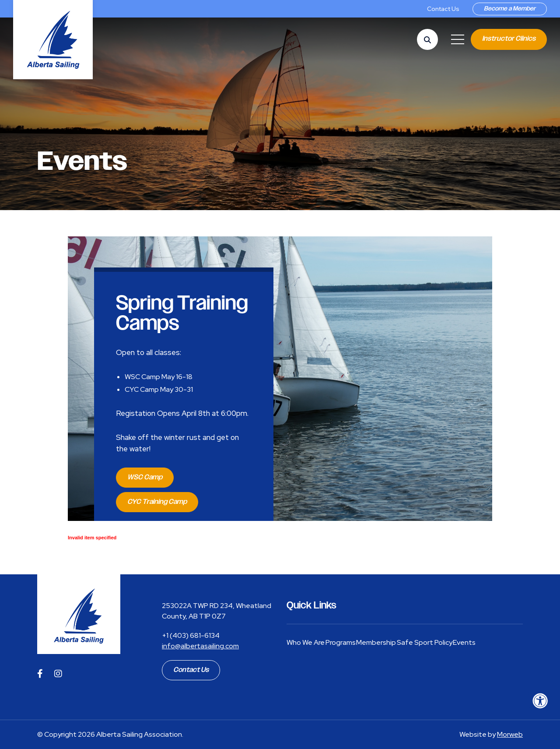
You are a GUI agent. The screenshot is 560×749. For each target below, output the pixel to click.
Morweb (510, 734)
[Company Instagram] (58, 674)
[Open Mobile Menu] (458, 39)
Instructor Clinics (509, 39)
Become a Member (510, 9)
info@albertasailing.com (200, 646)
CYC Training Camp (157, 502)
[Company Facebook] (40, 674)
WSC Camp (145, 477)
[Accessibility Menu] (540, 701)
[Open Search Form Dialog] (427, 39)
